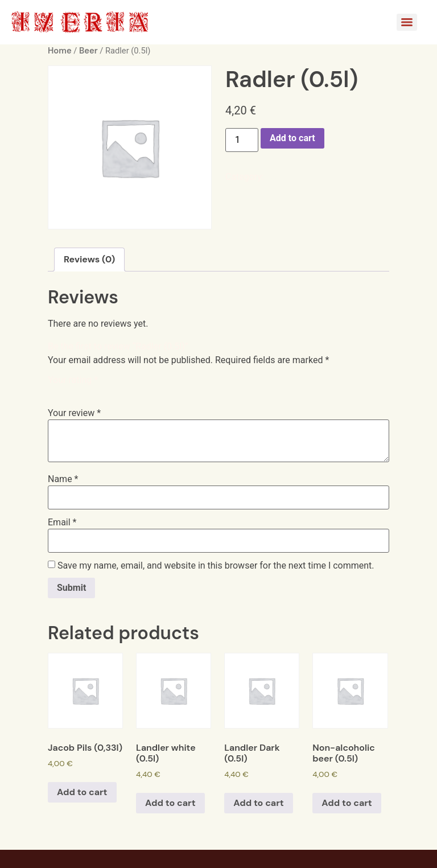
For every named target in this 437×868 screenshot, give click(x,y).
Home (60, 51)
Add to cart (292, 138)
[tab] (89, 260)
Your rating (73, 380)
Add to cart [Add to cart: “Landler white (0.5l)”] (170, 803)
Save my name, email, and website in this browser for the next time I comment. (216, 566)
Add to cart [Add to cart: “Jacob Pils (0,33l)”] (82, 792)
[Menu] (407, 22)
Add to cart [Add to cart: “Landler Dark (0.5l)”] (259, 803)
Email (62, 523)
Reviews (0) (89, 259)
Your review (74, 413)
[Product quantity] (242, 140)
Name (63, 479)
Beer (88, 51)
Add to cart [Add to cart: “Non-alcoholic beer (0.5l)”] (347, 803)
